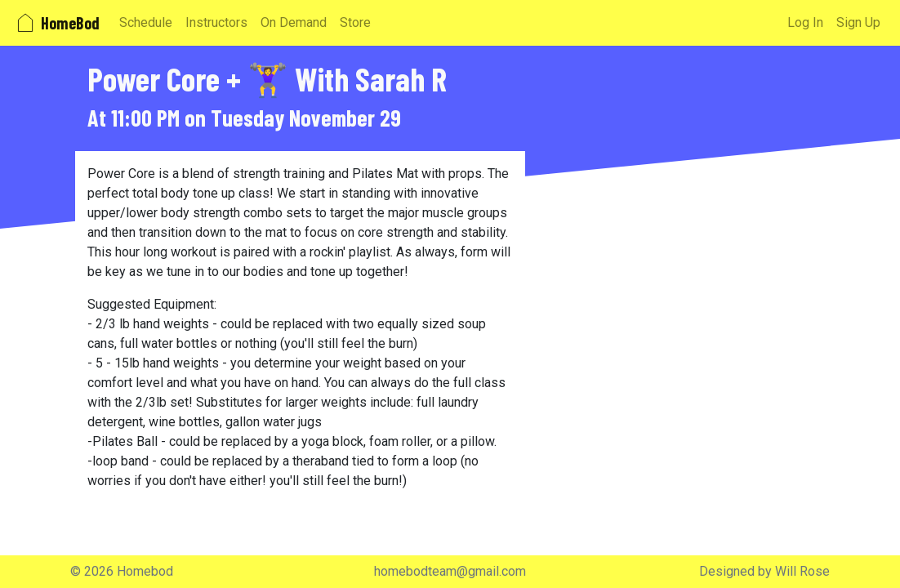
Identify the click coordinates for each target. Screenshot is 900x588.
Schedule (146, 22)
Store (355, 22)
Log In (805, 22)
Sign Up (858, 22)
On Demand (294, 22)
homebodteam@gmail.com (450, 571)
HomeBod (56, 23)
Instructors (216, 22)
